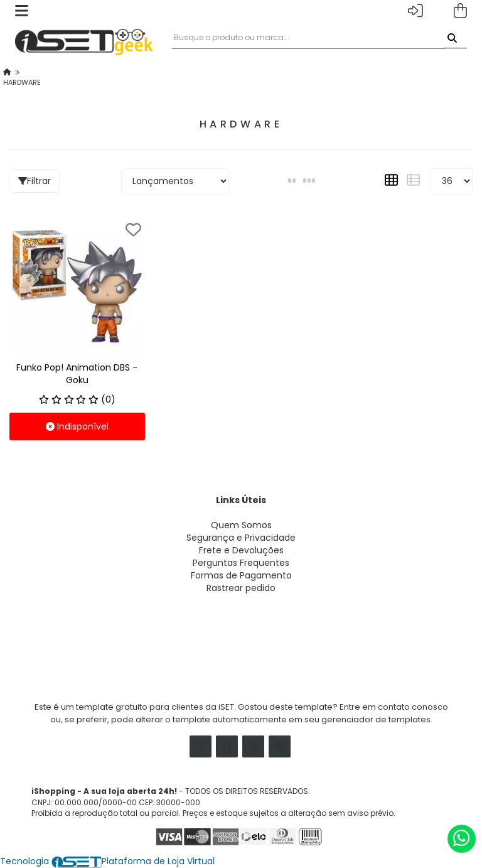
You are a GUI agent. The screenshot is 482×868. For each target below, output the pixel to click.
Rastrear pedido (241, 588)
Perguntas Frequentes (241, 563)
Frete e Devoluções (241, 550)
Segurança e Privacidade (241, 538)
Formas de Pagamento (241, 575)
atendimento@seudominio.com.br (107, 644)
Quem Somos (241, 525)
